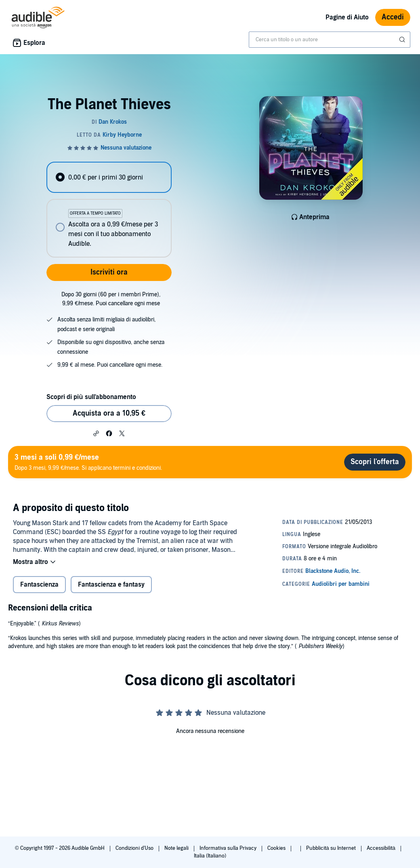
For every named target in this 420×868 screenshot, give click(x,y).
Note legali (177, 848)
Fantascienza (39, 585)
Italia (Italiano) (210, 856)
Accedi (393, 17)
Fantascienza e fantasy (111, 585)
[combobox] (330, 40)
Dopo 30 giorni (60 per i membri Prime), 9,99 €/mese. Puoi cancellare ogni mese (111, 299)
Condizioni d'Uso (135, 848)
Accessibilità (382, 848)
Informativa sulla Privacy (229, 848)
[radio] (109, 177)
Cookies (277, 848)
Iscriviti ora (109, 272)
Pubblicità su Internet (332, 848)
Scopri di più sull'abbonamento (91, 397)
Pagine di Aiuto (347, 17)
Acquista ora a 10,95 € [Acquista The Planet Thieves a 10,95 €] (109, 413)
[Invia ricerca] (403, 40)
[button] (96, 433)
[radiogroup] (109, 210)
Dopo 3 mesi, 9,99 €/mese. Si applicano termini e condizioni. (88, 462)
